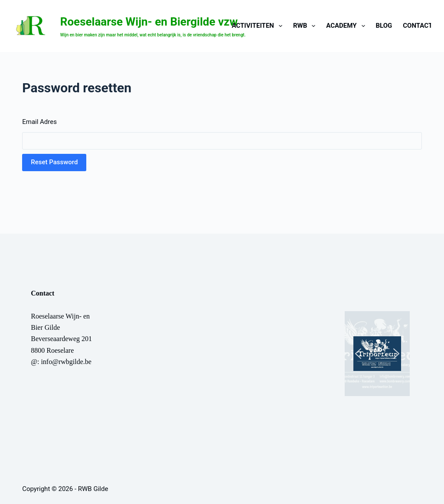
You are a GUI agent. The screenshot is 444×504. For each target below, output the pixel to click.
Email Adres (39, 122)
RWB (306, 26)
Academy (347, 26)
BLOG (384, 26)
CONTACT (418, 26)
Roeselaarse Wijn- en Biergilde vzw (149, 22)
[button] (377, 354)
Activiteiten (259, 26)
